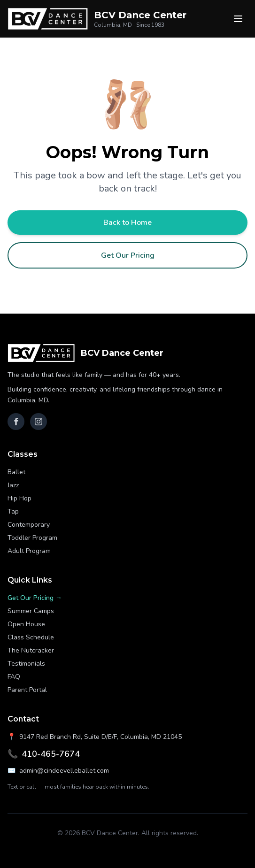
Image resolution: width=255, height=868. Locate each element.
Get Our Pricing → (35, 598)
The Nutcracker (31, 650)
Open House (26, 624)
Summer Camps (31, 611)
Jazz (13, 485)
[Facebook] (16, 422)
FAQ (14, 677)
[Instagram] (39, 422)
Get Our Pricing (128, 255)
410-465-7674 (44, 754)
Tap (13, 511)
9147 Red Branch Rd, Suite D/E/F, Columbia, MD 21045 (95, 737)
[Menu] (238, 19)
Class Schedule (31, 637)
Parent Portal (27, 690)
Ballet (16, 472)
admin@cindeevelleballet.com (58, 771)
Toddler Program (32, 538)
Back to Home (127, 223)
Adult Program (29, 551)
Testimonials (26, 664)
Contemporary (29, 525)
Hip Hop (19, 498)
